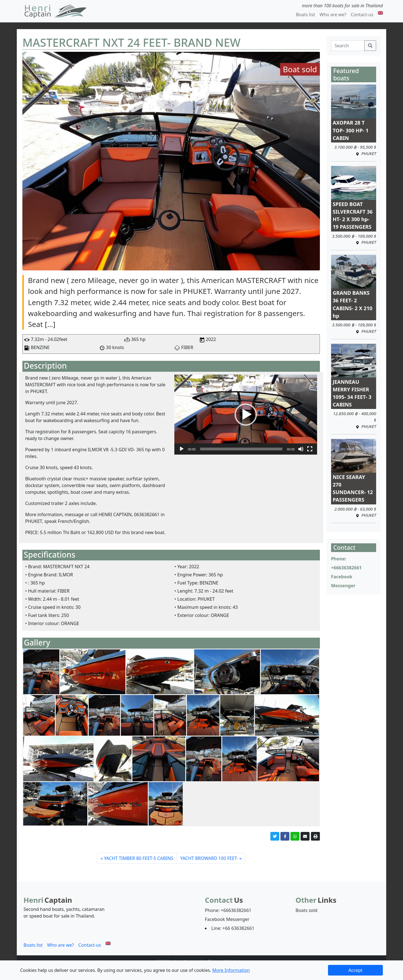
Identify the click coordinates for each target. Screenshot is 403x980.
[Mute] (301, 449)
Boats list (305, 15)
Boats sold (306, 910)
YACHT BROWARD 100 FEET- (209, 858)
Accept (355, 970)
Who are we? (333, 15)
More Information (231, 970)
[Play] (182, 449)
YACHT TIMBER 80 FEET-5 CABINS (139, 858)
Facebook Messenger (227, 919)
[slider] (241, 449)
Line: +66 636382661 (233, 928)
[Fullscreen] (310, 449)
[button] (246, 415)
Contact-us (362, 15)
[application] (246, 415)
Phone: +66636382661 (228, 910)
